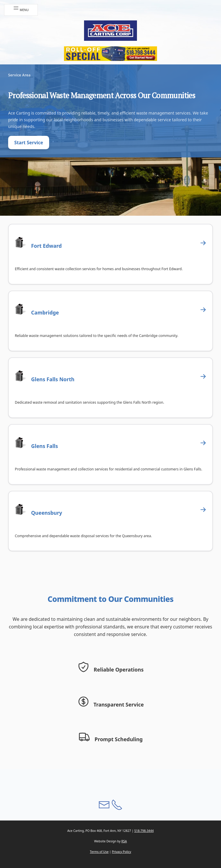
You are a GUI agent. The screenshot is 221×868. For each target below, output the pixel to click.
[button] (110, 31)
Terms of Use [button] (99, 852)
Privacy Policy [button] (122, 852)
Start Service (29, 143)
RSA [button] (124, 841)
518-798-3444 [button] (144, 831)
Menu (21, 9)
